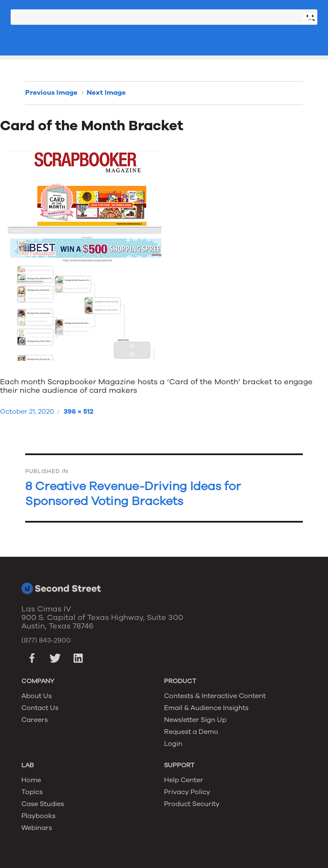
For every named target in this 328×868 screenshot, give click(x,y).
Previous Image (51, 93)
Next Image (106, 93)
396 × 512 (79, 412)
